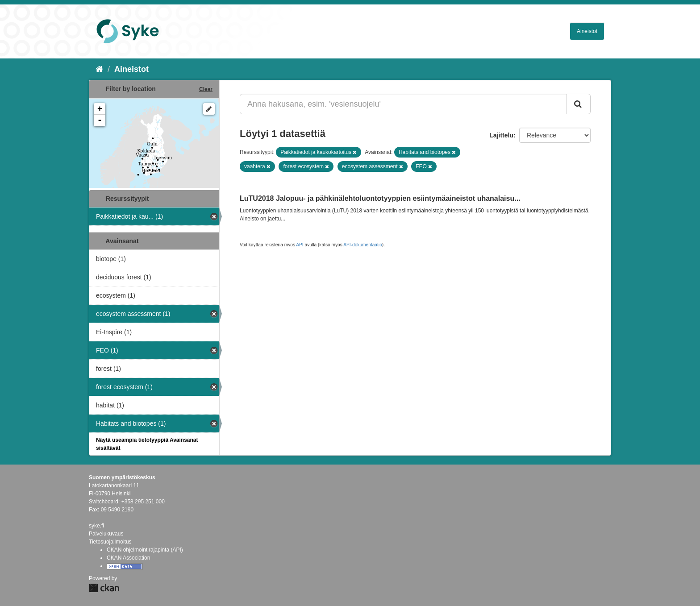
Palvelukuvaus (106, 534)
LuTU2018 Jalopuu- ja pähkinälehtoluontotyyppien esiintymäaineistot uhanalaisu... (380, 198)
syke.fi (96, 526)
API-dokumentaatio (363, 245)
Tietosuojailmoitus (110, 542)
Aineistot (587, 31)
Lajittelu (501, 135)
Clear (206, 89)
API (300, 245)
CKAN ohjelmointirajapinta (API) (145, 550)
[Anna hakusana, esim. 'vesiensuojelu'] (403, 104)
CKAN (104, 588)
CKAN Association (128, 558)
